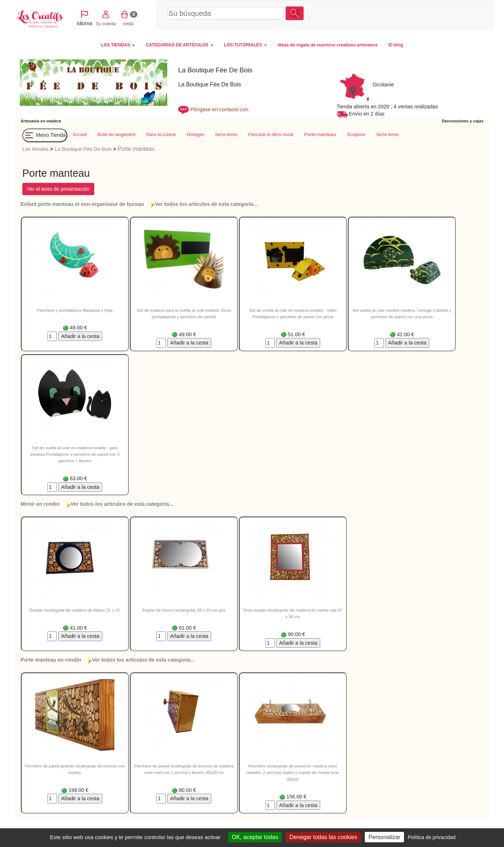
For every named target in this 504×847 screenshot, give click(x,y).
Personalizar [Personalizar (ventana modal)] (384, 837)
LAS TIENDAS (118, 45)
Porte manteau (136, 149)
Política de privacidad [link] (432, 837)
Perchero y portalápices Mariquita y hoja (75, 310)
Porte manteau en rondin (51, 660)
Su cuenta (423, 14)
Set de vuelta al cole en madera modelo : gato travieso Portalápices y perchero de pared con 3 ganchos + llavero (75, 454)
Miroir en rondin (40, 504)
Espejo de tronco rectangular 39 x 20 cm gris (184, 610)
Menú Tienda (45, 135)
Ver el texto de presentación (58, 189)
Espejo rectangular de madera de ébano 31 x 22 (75, 610)
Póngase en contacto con (219, 109)
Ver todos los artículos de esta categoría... (206, 204)
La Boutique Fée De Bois (83, 149)
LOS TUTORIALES (246, 45)
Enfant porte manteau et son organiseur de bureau (82, 204)
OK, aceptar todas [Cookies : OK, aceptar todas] (255, 837)
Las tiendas (35, 149)
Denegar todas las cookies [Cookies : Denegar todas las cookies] (323, 837)
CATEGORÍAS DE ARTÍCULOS (179, 45)
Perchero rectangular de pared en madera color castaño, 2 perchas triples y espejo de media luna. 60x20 (293, 772)
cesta (446, 14)
